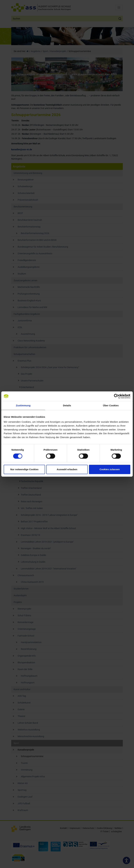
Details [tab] (67, 405)
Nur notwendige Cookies (24, 469)
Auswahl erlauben (67, 469)
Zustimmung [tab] (23, 405)
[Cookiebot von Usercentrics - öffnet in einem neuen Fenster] (116, 396)
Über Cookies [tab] (111, 405)
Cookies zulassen (110, 469)
